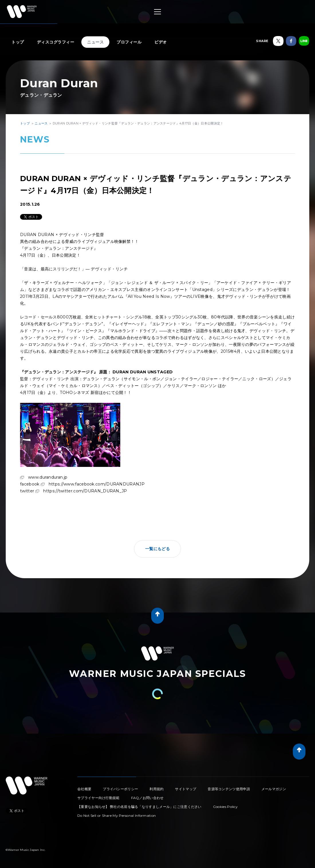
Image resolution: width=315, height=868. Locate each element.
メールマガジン (274, 789)
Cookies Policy (225, 807)
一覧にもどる (157, 549)
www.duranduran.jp (48, 477)
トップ (18, 42)
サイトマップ (186, 789)
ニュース (95, 42)
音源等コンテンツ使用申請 (229, 789)
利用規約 (156, 789)
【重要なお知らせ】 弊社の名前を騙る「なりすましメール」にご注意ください (139, 807)
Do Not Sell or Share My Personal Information (117, 816)
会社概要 (84, 789)
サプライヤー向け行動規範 (99, 798)
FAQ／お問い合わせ (147, 798)
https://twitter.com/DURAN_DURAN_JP (85, 491)
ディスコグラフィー (56, 42)
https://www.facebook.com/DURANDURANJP (97, 484)
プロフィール (129, 42)
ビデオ (161, 42)
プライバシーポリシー (120, 789)
